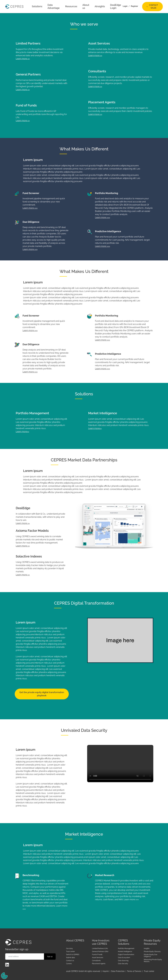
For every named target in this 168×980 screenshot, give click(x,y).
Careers (69, 964)
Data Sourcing (123, 961)
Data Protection (118, 971)
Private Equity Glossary (152, 952)
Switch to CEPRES (73, 955)
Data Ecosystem (124, 958)
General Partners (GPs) (100, 952)
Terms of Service (134, 971)
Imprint (106, 971)
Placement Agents (99, 964)
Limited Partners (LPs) (100, 948)
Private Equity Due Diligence (151, 956)
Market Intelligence (125, 952)
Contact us (70, 961)
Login (125, 6)
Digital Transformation (126, 955)
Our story (69, 948)
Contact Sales (152, 6)
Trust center (70, 952)
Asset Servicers (98, 958)
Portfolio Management (126, 948)
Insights (147, 948)
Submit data (71, 958)
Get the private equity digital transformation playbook (42, 694)
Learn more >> (23, 59)
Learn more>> (22, 432)
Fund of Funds (97, 955)
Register (134, 6)
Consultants (96, 961)
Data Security (123, 964)
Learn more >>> (30, 208)
